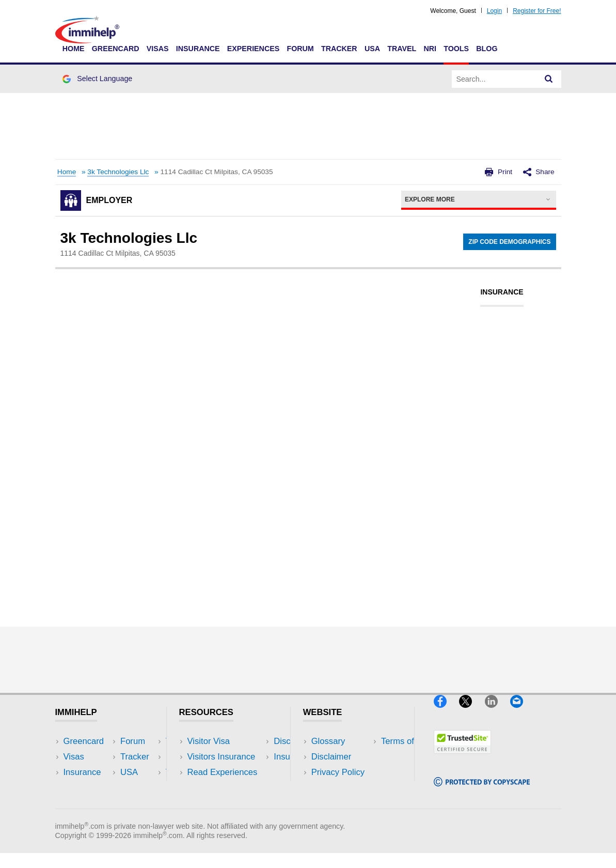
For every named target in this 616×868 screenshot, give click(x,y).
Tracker (339, 49)
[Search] (549, 79)
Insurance (198, 49)
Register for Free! (537, 11)
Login (494, 11)
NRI (430, 49)
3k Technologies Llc (118, 172)
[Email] (522, 712)
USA (372, 49)
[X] (472, 712)
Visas (158, 49)
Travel (402, 49)
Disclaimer (331, 757)
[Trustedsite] (462, 758)
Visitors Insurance (222, 757)
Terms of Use (337, 788)
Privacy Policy (338, 772)
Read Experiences (223, 772)
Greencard (116, 49)
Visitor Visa (209, 741)
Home (74, 49)
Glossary (328, 741)
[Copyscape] (482, 791)
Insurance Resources (228, 804)
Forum (300, 49)
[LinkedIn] (497, 712)
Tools (456, 49)
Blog (487, 49)
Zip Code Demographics (509, 242)
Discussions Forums (226, 788)
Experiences (253, 49)
